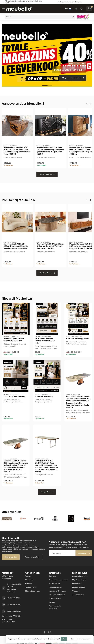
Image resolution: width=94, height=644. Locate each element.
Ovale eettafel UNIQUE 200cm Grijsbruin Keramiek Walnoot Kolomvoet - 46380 (50, 246)
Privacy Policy (54, 584)
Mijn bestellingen (79, 580)
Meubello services (32, 591)
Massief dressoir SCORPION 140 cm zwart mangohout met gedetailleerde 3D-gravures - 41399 (50, 151)
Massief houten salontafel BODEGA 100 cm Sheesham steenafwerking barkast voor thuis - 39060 (17, 151)
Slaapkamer (30, 580)
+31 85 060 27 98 (13, 598)
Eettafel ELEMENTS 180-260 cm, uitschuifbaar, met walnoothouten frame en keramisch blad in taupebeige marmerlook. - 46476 (78, 402)
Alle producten (78, 595)
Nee (72, 639)
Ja (64, 639)
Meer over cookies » (84, 639)
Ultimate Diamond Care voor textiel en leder (14, 340)
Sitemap (52, 602)
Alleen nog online (32, 557)
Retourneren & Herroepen (55, 607)
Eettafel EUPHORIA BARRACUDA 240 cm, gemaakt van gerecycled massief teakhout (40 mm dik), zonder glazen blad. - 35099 (47, 466)
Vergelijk (76, 591)
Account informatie (80, 576)
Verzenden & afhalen (57, 591)
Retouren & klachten (57, 595)
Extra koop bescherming (15, 396)
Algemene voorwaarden (58, 580)
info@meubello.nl (14, 611)
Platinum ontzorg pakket (77, 339)
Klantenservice (11, 557)
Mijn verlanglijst (79, 587)
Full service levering (44, 396)
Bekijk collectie (47, 174)
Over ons (52, 576)
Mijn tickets (77, 584)
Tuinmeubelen (31, 587)
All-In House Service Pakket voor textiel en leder (45, 341)
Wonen (28, 576)
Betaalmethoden (55, 587)
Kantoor (29, 584)
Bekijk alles (47, 492)
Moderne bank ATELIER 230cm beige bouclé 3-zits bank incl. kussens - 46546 (16, 246)
